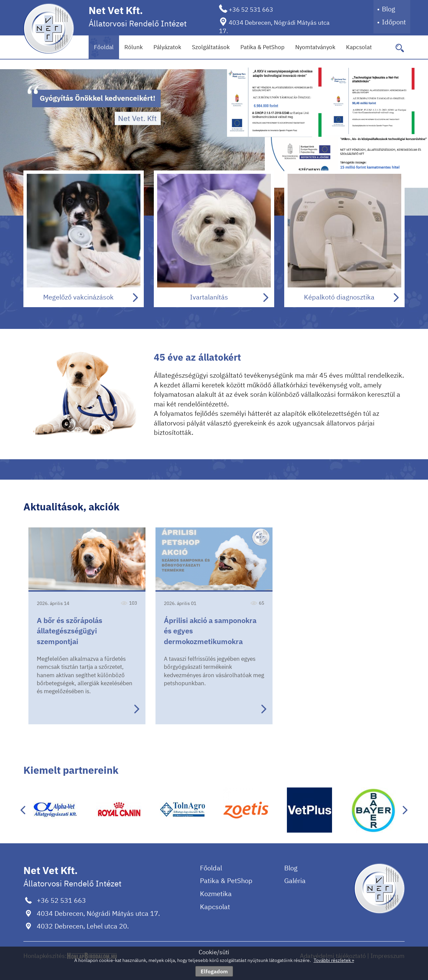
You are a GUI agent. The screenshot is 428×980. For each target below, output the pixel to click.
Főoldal (104, 47)
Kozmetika (216, 894)
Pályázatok (167, 47)
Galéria (295, 881)
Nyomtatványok (315, 47)
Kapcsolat (359, 47)
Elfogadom (214, 971)
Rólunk (134, 47)
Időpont (394, 22)
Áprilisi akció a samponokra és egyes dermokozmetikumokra (210, 631)
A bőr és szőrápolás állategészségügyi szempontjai (70, 631)
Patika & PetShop (262, 47)
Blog (389, 9)
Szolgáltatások (211, 47)
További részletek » (334, 960)
